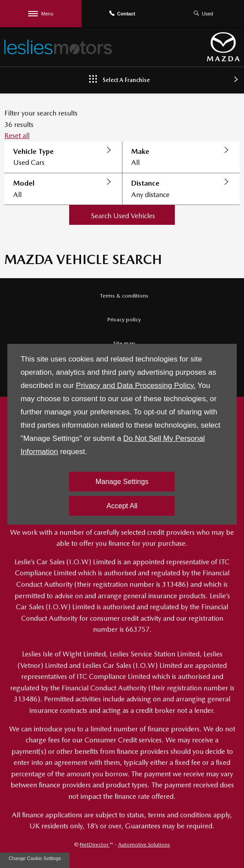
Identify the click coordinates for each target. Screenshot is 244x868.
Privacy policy (124, 319)
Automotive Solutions (144, 845)
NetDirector (95, 845)
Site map (124, 343)
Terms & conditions (124, 296)
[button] (63, 157)
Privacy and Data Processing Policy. (136, 386)
